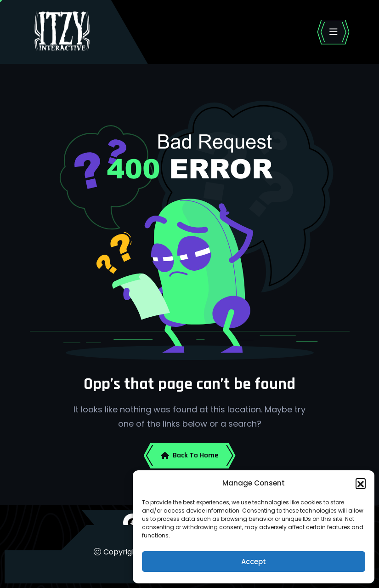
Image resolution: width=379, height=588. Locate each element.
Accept (254, 562)
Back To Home (190, 455)
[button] (361, 483)
